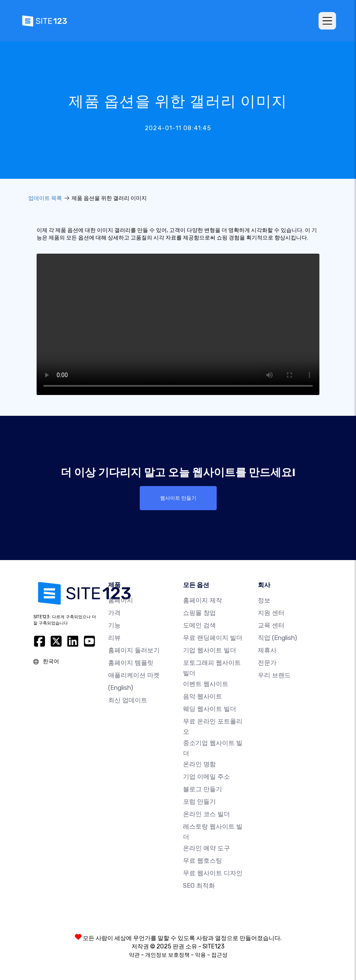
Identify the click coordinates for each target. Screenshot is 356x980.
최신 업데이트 (128, 700)
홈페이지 (121, 600)
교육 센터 (271, 625)
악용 (200, 955)
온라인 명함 (199, 764)
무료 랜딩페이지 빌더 (213, 638)
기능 (114, 625)
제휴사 (267, 650)
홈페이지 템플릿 (131, 663)
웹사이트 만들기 (178, 498)
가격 (114, 613)
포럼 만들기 (199, 802)
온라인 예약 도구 (206, 848)
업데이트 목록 (45, 198)
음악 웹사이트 (203, 696)
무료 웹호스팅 (203, 861)
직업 (277, 638)
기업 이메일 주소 (206, 777)
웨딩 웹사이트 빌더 (210, 709)
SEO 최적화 (199, 886)
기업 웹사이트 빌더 (210, 650)
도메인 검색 (199, 625)
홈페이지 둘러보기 (134, 650)
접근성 (219, 955)
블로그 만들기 (203, 789)
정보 (264, 600)
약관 (134, 955)
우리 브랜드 (274, 675)
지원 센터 (271, 613)
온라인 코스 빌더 (206, 814)
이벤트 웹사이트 (206, 684)
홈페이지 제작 (203, 600)
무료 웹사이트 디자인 (213, 873)
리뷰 (114, 638)
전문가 (267, 663)
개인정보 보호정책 (167, 955)
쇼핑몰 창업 (199, 613)
